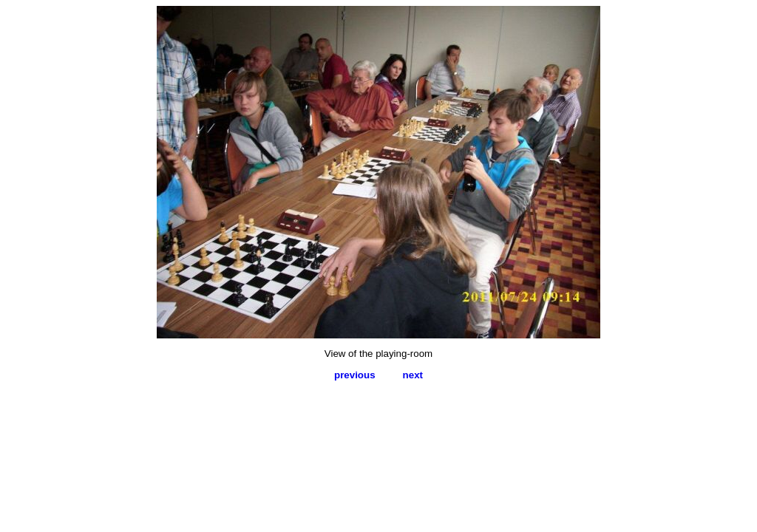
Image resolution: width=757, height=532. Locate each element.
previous (355, 375)
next (413, 375)
